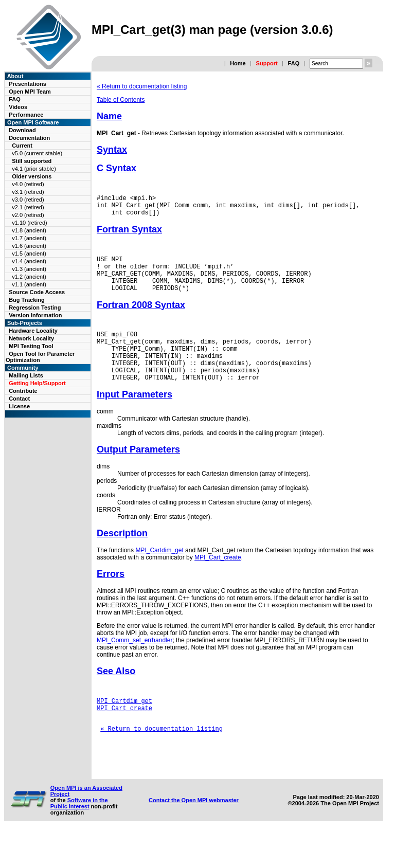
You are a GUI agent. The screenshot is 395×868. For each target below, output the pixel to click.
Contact (19, 399)
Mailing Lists (26, 375)
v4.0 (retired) (28, 184)
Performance (26, 115)
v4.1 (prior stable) (34, 169)
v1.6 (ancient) (29, 246)
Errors (111, 597)
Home (238, 63)
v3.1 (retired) (28, 192)
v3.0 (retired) (28, 200)
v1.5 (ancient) (29, 254)
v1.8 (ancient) (29, 230)
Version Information (35, 315)
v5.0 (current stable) (37, 153)
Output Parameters (138, 473)
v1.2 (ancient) (29, 277)
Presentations (28, 84)
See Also (116, 694)
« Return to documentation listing (142, 86)
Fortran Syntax (129, 234)
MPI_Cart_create (218, 581)
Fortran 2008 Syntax (141, 317)
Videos (18, 107)
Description (122, 556)
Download (22, 130)
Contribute (23, 391)
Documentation (29, 138)
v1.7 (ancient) (29, 238)
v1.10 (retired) (29, 223)
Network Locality (31, 338)
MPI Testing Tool (31, 346)
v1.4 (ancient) (29, 261)
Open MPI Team (30, 92)
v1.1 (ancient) (29, 284)
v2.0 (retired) (28, 215)
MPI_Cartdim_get (159, 573)
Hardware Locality (33, 331)
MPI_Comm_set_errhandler (134, 663)
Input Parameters (134, 418)
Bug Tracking (27, 300)
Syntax (112, 150)
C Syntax (116, 168)
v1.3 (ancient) (29, 269)
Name (109, 116)
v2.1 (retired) (28, 207)
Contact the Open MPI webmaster (194, 836)
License (19, 406)
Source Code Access (37, 292)
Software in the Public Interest (79, 839)
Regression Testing (35, 308)
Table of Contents (121, 100)
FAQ (294, 63)
